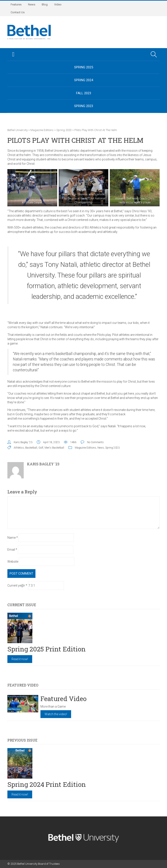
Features (16, 4)
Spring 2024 (84, 80)
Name (13, 538)
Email (12, 550)
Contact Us (18, 12)
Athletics (19, 448)
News (32, 4)
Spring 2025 (84, 67)
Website (13, 562)
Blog (45, 4)
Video (58, 4)
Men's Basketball (54, 448)
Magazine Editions (85, 448)
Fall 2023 (84, 93)
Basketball (31, 448)
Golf (41, 448)
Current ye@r (17, 585)
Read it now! (20, 659)
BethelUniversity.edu (83, 119)
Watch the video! (56, 714)
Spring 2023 (84, 106)
